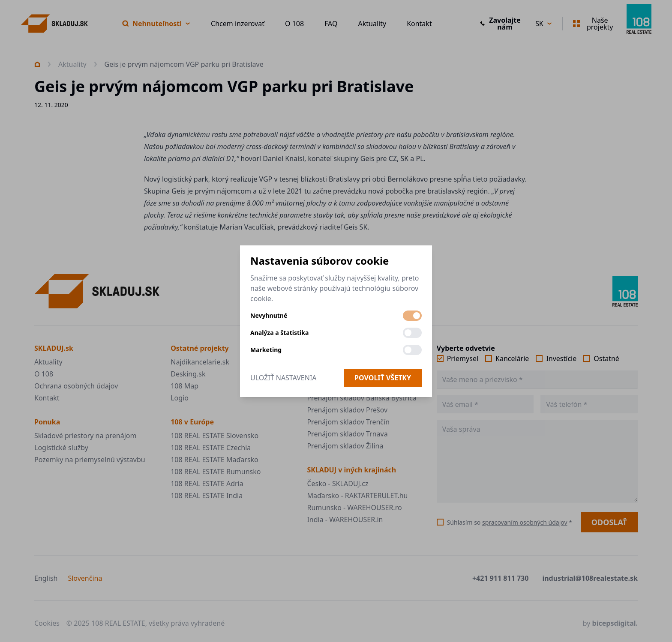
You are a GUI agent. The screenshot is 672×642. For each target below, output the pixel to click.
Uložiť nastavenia (283, 378)
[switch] (412, 316)
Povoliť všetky (383, 378)
